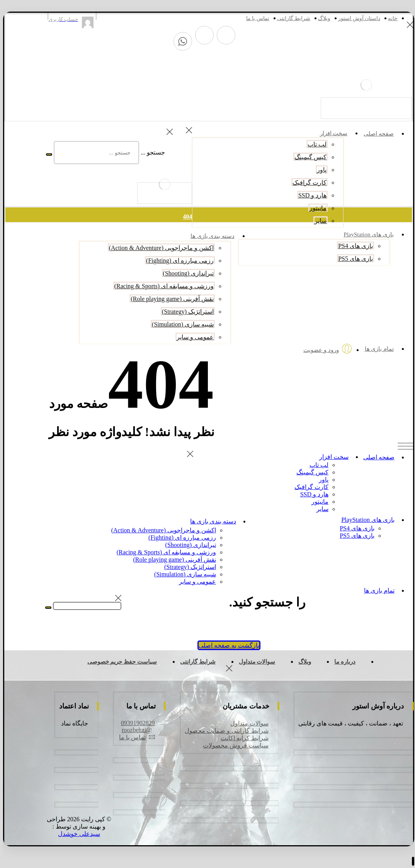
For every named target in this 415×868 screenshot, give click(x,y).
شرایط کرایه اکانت (242, 738)
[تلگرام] (224, 35)
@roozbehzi (134, 730)
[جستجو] (47, 155)
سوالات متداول (247, 723)
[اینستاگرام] (202, 35)
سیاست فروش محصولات (233, 745)
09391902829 (136, 723)
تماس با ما (135, 737)
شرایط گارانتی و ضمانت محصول (224, 731)
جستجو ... (151, 152)
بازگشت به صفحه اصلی (227, 645)
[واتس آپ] (180, 41)
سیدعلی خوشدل (77, 834)
